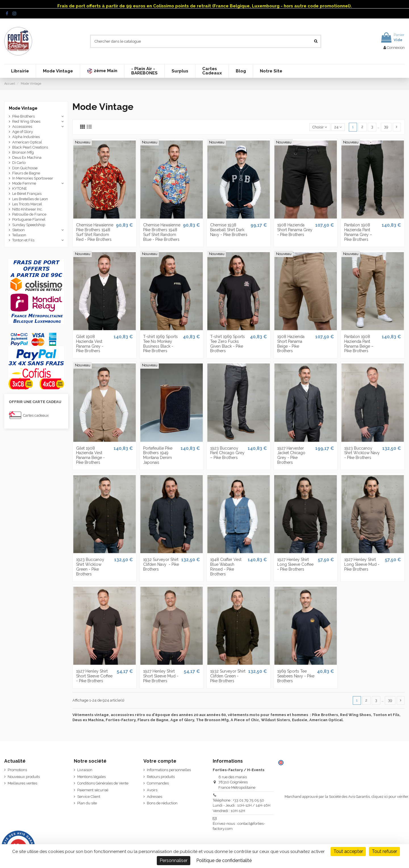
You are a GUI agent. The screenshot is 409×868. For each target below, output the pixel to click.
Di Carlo (19, 163)
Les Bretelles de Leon (30, 199)
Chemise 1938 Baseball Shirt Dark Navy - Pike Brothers (229, 230)
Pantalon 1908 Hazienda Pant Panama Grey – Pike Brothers (358, 232)
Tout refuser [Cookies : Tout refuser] (384, 851)
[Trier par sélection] (320, 127)
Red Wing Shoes (26, 121)
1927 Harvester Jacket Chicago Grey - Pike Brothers (291, 455)
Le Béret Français (27, 194)
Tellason (19, 235)
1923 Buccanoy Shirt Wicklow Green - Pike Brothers (90, 567)
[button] (102, 71)
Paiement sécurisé (93, 790)
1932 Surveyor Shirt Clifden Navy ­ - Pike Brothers (161, 564)
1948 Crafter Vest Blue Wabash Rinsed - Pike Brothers (226, 567)
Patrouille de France (29, 214)
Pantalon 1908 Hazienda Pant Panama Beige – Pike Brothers (359, 344)
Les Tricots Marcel (27, 204)
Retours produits (161, 777)
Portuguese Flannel (29, 219)
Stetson (18, 230)
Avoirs (152, 790)
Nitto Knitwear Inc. (28, 209)
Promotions (17, 770)
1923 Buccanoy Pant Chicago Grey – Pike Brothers (227, 453)
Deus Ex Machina (27, 157)
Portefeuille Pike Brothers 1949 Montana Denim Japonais (158, 455)
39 (386, 127)
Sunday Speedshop (29, 225)
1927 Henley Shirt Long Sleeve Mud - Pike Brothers (362, 564)
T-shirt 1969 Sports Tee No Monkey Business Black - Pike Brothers (160, 344)
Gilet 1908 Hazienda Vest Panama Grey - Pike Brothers (90, 344)
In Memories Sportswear (33, 178)
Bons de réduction (162, 803)
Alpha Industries (26, 137)
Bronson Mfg (23, 152)
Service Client (89, 797)
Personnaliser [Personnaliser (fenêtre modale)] (174, 860)
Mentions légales (91, 777)
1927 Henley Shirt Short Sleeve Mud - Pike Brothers (161, 676)
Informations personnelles (169, 770)
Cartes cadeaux (36, 415)
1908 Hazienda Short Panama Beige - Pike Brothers (291, 344)
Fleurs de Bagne (26, 173)
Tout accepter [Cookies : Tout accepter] (348, 851)
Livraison (85, 770)
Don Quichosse (25, 168)
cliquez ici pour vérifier (390, 797)
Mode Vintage (23, 108)
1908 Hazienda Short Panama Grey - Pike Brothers (295, 230)
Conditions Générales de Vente (103, 783)
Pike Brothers (23, 116)
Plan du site (87, 803)
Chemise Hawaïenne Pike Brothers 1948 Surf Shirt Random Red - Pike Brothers (95, 232)
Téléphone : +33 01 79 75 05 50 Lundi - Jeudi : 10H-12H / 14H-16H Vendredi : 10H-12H (242, 805)
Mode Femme (24, 183)
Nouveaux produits (24, 777)
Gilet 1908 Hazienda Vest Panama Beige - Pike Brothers (90, 455)
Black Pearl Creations (30, 147)
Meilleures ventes (22, 783)
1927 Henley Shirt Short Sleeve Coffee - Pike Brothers (94, 676)
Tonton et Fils (23, 240)
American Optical (27, 142)
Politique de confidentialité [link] (224, 860)
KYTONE (20, 188)
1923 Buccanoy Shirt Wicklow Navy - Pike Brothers (362, 453)
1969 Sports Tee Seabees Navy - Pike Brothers (296, 676)
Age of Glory (23, 132)
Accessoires (22, 127)
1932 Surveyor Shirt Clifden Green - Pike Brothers (228, 676)
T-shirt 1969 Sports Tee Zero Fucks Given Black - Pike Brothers (228, 344)
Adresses (155, 797)
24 (338, 127)
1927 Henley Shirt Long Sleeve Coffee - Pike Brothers (295, 564)
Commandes (158, 783)
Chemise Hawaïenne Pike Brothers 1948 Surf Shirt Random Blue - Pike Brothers (162, 232)
